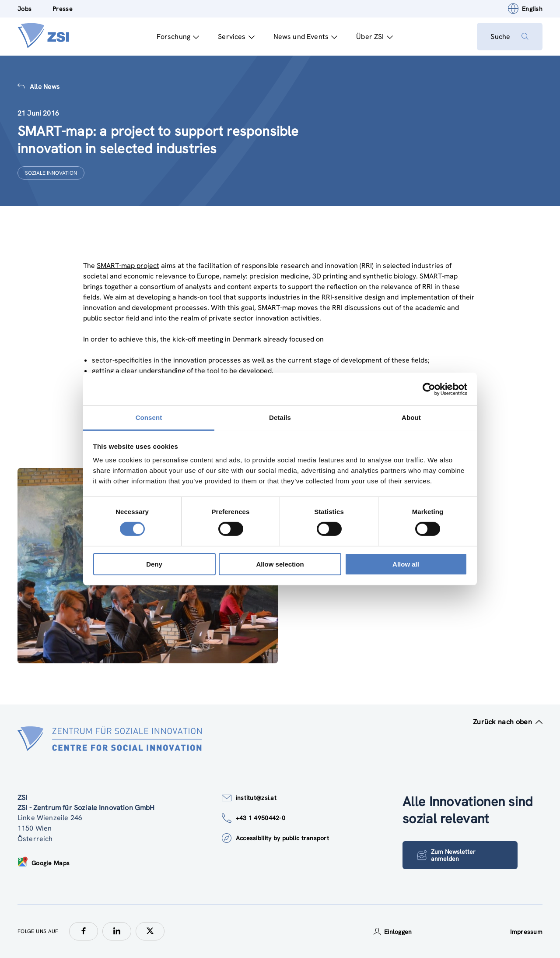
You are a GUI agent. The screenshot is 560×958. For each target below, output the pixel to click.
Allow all (406, 564)
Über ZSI (374, 37)
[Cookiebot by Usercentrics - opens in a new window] (429, 389)
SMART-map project (128, 266)
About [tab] (411, 417)
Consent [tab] (149, 417)
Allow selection (280, 564)
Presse (63, 9)
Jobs (24, 9)
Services (236, 37)
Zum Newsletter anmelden (446, 855)
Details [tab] (280, 417)
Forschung (178, 37)
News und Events (305, 37)
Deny (154, 564)
